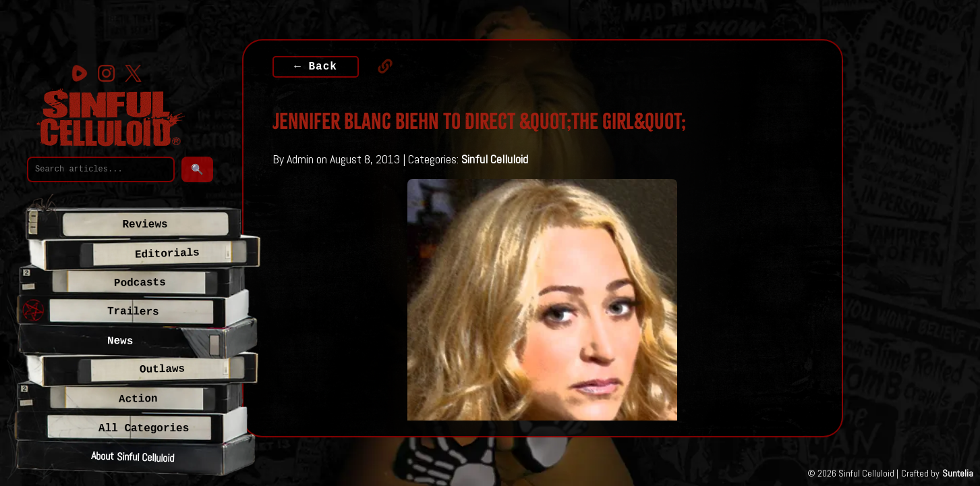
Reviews (145, 225)
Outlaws (162, 370)
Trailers (133, 312)
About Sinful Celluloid (132, 457)
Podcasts (140, 283)
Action (138, 399)
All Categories (144, 429)
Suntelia (958, 473)
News (120, 341)
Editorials (167, 253)
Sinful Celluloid (495, 159)
